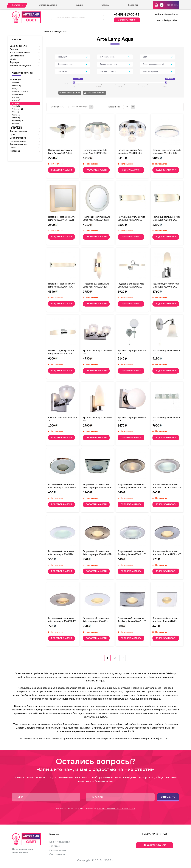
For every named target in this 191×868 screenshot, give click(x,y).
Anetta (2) (16, 97)
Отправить (168, 797)
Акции (79, 5)
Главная (46, 32)
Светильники (58, 850)
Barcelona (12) (18, 121)
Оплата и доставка (48, 5)
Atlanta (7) (16, 115)
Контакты (133, 5)
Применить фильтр (71, 93)
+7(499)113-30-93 (127, 15)
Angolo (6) (16, 100)
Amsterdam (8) (18, 94)
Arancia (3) (16, 106)
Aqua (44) (16, 103)
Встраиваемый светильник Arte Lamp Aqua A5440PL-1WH (96, 621)
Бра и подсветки (60, 842)
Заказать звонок (127, 20)
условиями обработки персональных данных (116, 809)
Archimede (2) (17, 109)
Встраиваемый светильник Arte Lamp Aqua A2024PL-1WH (61, 555)
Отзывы (105, 5)
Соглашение (57, 855)
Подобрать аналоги (61, 170)
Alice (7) (15, 89)
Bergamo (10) (17, 126)
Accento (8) (16, 86)
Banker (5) (16, 118)
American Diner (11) (20, 91)
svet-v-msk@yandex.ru (166, 14)
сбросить (16, 83)
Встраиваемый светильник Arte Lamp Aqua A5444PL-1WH (165, 621)
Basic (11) (16, 124)
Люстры (54, 846)
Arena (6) (15, 112)
